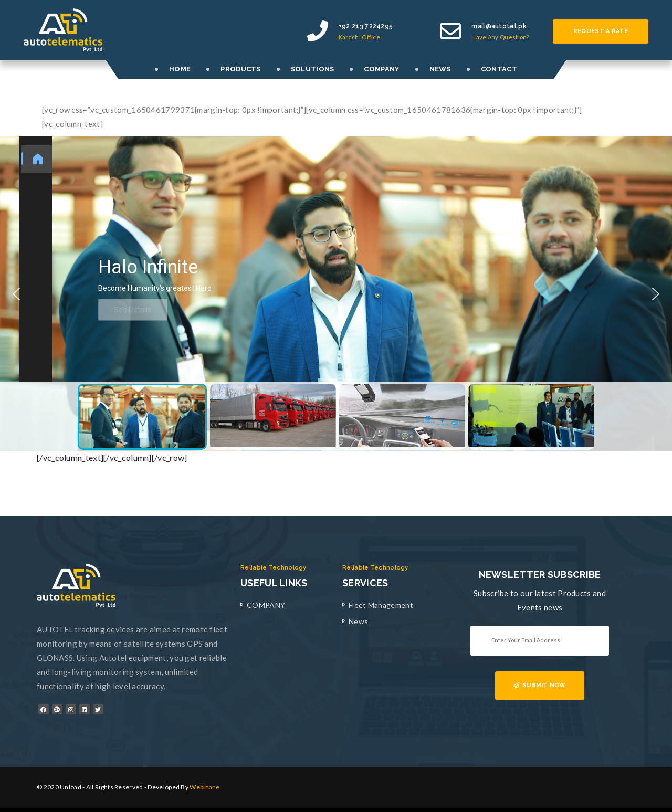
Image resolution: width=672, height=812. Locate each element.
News (358, 621)
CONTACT (499, 69)
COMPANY (381, 69)
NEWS (440, 69)
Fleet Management (381, 605)
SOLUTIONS (313, 69)
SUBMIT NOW (539, 685)
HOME (180, 69)
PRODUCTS (240, 69)
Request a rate (601, 31)
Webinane (204, 787)
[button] (16, 294)
